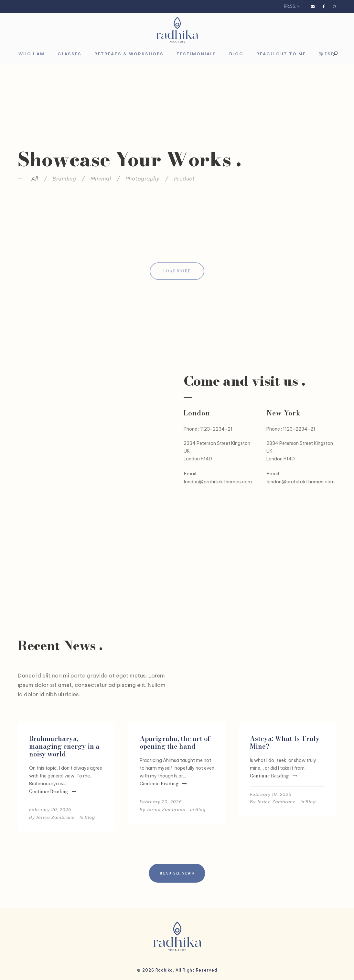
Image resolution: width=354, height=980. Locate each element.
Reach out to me (281, 54)
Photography (143, 179)
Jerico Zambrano (55, 817)
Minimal (101, 179)
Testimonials (196, 54)
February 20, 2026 (50, 809)
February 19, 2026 (271, 794)
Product (184, 179)
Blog (236, 54)
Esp (327, 54)
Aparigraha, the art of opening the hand (175, 742)
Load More (177, 271)
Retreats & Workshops (129, 54)
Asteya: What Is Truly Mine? (285, 742)
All (35, 179)
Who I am (32, 54)
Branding (64, 179)
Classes (70, 54)
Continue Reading (53, 791)
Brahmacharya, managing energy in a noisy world (64, 746)
